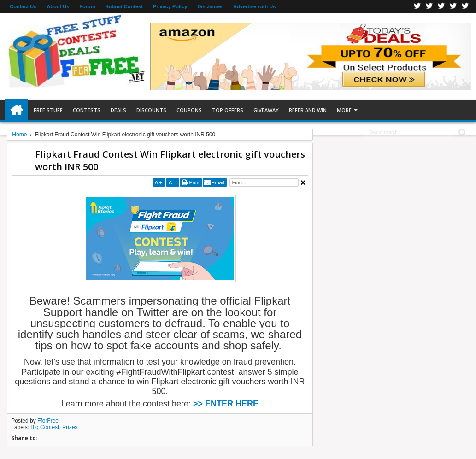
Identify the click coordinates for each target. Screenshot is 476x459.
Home (17, 110)
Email (218, 182)
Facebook (417, 7)
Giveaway (266, 110)
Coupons (189, 110)
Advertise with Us (254, 6)
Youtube (465, 7)
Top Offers (228, 110)
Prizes (70, 427)
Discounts (151, 110)
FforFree (48, 421)
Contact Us (23, 6)
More (344, 110)
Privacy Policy (170, 6)
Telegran (441, 7)
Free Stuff (48, 110)
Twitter (429, 7)
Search (461, 133)
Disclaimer (210, 6)
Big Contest (45, 427)
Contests (87, 110)
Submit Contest (124, 6)
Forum (87, 6)
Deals (118, 110)
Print (194, 182)
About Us (58, 6)
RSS (453, 7)
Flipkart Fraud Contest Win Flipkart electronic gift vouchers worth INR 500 (170, 160)
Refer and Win (308, 110)
